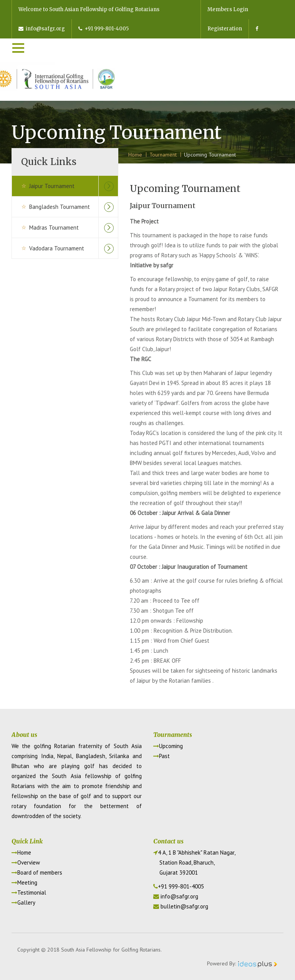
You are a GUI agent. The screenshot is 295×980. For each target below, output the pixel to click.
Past (162, 756)
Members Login (228, 9)
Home (21, 852)
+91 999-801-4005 (104, 29)
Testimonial (29, 892)
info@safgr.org (42, 29)
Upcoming (168, 746)
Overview (26, 862)
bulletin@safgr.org (184, 906)
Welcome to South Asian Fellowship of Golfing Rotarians (89, 9)
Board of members (37, 872)
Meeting (24, 882)
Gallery (23, 902)
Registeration (225, 29)
